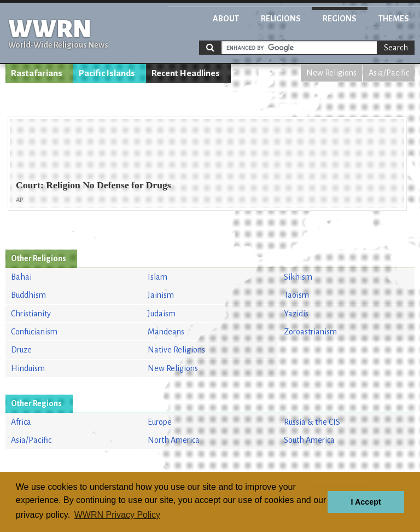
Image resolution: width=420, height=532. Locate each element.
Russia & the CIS (312, 422)
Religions (281, 19)
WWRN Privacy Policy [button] (117, 515)
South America (309, 440)
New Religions (331, 73)
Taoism (296, 295)
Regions (340, 19)
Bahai (21, 277)
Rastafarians (37, 73)
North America (174, 440)
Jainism (161, 295)
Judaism (162, 314)
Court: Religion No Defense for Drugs (94, 185)
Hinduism (28, 368)
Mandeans (166, 332)
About (226, 19)
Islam (157, 277)
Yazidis (296, 314)
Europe (160, 422)
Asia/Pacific (389, 73)
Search (396, 48)
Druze (21, 350)
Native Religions (176, 350)
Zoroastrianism (310, 332)
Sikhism (298, 277)
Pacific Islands (107, 73)
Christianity (31, 314)
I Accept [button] (366, 502)
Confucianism (34, 332)
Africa (21, 422)
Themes (394, 19)
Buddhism (28, 295)
